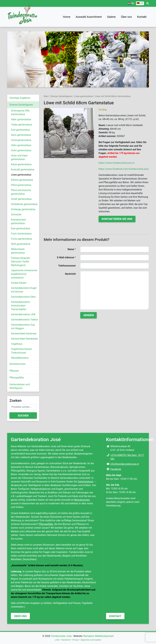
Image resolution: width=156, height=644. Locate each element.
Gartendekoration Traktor (25, 320)
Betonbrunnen (82, 500)
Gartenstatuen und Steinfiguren (19, 386)
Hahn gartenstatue (21, 145)
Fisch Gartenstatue (21, 234)
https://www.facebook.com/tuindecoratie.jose (123, 169)
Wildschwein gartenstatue (18, 251)
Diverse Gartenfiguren (21, 105)
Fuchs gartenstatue (21, 239)
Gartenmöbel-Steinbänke (24, 339)
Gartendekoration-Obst (23, 297)
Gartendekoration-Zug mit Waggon (23, 327)
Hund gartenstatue (21, 140)
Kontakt (142, 17)
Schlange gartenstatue (23, 209)
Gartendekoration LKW (23, 314)
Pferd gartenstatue (21, 185)
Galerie (111, 17)
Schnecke (16, 214)
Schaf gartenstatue (21, 199)
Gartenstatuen (85, 482)
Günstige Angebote (20, 98)
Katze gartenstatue (21, 164)
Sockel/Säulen (19, 283)
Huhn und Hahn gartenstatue (19, 157)
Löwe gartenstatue (21, 175)
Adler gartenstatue (21, 119)
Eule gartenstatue (20, 228)
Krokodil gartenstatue (23, 170)
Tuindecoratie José (61, 636)
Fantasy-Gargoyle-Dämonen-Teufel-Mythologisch (21, 262)
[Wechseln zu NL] (131, 3)
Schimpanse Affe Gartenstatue (20, 112)
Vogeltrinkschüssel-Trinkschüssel (22, 351)
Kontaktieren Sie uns (117, 219)
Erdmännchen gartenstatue (18, 221)
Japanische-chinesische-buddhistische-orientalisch (24, 274)
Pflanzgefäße (17, 378)
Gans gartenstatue (21, 135)
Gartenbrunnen (18, 364)
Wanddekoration (20, 358)
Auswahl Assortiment (89, 17)
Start (46, 96)
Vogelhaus (17, 344)
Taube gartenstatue (21, 125)
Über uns (126, 17)
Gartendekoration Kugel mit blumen (24, 290)
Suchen (23, 416)
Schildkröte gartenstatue (24, 204)
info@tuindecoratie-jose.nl (125, 464)
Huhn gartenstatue (21, 150)
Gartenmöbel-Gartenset (24, 334)
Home (67, 17)
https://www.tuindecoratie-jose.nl (116, 163)
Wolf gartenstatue (21, 244)
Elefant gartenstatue (22, 180)
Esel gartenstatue (20, 130)
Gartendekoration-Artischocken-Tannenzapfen (21, 306)
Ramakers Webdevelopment (98, 636)
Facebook (116, 469)
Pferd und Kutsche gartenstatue (21, 192)
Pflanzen (14, 371)
